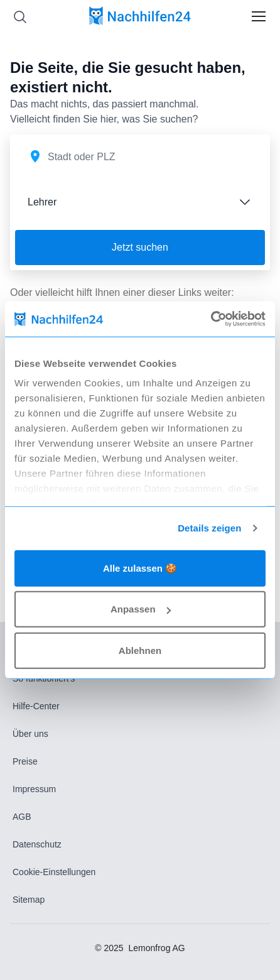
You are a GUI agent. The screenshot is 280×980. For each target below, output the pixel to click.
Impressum (34, 789)
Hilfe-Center (36, 706)
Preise (25, 761)
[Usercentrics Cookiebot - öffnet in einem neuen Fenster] (211, 319)
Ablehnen (140, 650)
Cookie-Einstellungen (54, 872)
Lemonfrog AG (156, 948)
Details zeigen (209, 528)
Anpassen (141, 609)
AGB (22, 817)
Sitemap (29, 900)
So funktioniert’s (44, 678)
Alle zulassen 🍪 (140, 568)
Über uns (30, 734)
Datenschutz (37, 844)
